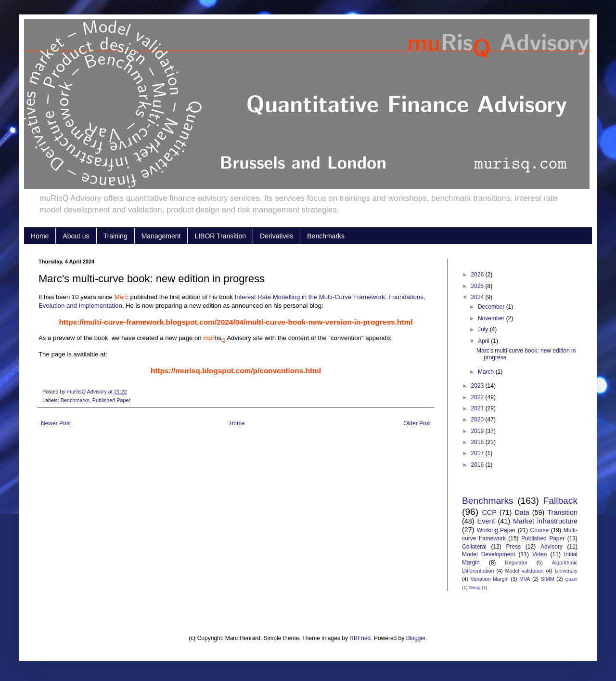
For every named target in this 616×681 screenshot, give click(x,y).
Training (115, 236)
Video (539, 554)
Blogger (416, 638)
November (492, 318)
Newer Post (56, 423)
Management (161, 236)
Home (40, 236)
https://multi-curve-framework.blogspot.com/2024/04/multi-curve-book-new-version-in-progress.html (236, 322)
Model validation (525, 571)
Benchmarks (326, 236)
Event (486, 521)
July (484, 329)
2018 (478, 442)
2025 (478, 286)
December (492, 307)
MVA (525, 579)
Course (540, 530)
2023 (478, 386)
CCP (489, 512)
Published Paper (111, 400)
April (484, 341)
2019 (478, 431)
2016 (478, 465)
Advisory (552, 547)
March (487, 372)
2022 (478, 397)
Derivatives (276, 236)
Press (513, 547)
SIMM (548, 579)
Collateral (474, 547)
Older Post (417, 423)
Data (522, 512)
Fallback (560, 501)
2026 (478, 275)
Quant (571, 579)
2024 (478, 297)
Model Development (488, 554)
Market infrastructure (545, 521)
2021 (478, 408)
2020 (478, 419)
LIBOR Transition (220, 236)
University (566, 571)
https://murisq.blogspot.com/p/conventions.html (236, 371)
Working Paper (496, 530)
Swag (475, 587)
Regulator (516, 563)
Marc (122, 297)
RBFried (360, 638)
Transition (562, 512)
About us (76, 236)
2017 (478, 453)
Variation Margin (490, 579)
